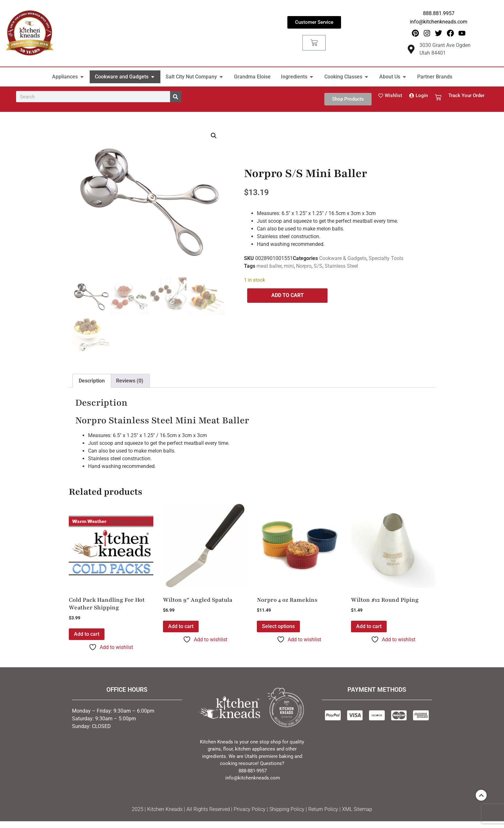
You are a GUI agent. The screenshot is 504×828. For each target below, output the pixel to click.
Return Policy (323, 810)
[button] (214, 136)
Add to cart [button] (87, 634)
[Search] (176, 97)
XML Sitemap (357, 810)
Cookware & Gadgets (343, 259)
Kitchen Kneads (165, 810)
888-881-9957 (253, 771)
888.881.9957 (439, 13)
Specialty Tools (386, 259)
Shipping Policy (287, 810)
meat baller (269, 266)
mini (289, 266)
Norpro (304, 266)
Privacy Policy (250, 810)
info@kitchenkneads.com (439, 22)
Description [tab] (92, 381)
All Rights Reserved (208, 810)
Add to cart (288, 296)
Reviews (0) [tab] (130, 381)
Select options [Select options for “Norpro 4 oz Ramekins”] (278, 627)
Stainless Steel (341, 266)
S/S (318, 266)
